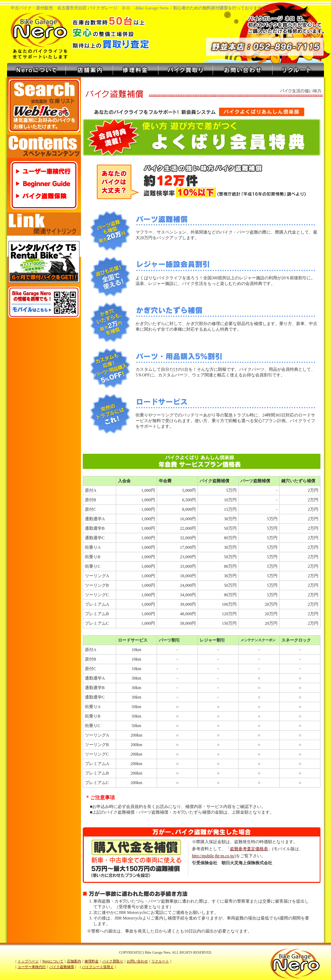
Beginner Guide (45, 184)
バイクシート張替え (98, 967)
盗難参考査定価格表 (249, 849)
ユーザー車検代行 (45, 171)
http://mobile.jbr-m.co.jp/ (213, 856)
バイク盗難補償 (62, 967)
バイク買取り (186, 70)
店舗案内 (89, 70)
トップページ (28, 961)
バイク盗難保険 (45, 196)
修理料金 (136, 70)
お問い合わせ (243, 70)
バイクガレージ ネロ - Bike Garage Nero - (40, 31)
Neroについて (36, 70)
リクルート (298, 70)
